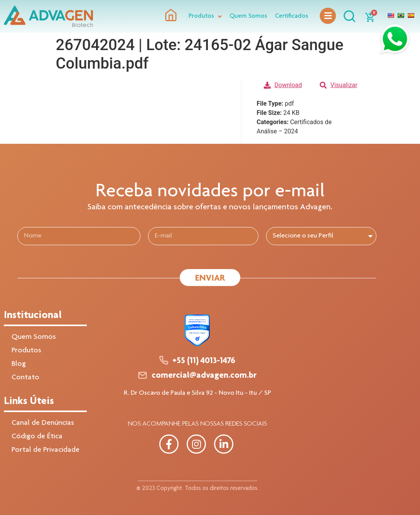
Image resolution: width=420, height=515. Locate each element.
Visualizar (339, 85)
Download (283, 85)
